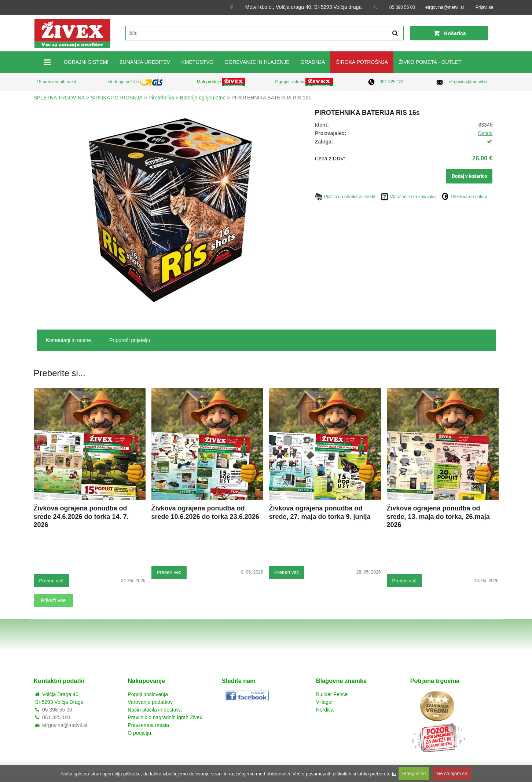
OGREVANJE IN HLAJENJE (257, 62)
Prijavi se (485, 7)
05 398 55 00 (402, 7)
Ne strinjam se (452, 773)
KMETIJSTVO (197, 62)
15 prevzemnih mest (56, 82)
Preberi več (52, 581)
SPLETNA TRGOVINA (59, 98)
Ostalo (485, 133)
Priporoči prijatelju (130, 340)
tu (394, 773)
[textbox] (265, 33)
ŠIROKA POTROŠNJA (362, 62)
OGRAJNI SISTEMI (86, 62)
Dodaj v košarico (469, 176)
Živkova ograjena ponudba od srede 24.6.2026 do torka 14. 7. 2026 (81, 517)
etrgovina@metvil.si (445, 7)
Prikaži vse (54, 600)
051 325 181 (392, 82)
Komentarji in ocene (69, 340)
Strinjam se (414, 773)
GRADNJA (313, 62)
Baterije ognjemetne (203, 98)
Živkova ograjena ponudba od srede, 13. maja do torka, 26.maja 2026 (438, 517)
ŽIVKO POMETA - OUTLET (430, 62)
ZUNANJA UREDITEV (145, 62)
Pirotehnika (161, 98)
